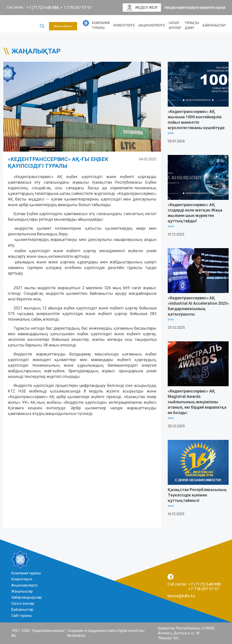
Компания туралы (101, 25)
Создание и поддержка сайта (92, 631)
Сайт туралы (22, 616)
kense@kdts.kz (181, 596)
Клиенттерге (124, 25)
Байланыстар (214, 25)
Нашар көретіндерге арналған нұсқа (195, 8)
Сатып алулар (175, 25)
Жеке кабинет (63, 26)
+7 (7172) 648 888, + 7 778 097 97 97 (59, 8)
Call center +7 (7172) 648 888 (194, 584)
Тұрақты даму (192, 25)
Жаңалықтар (22, 591)
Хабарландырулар (27, 597)
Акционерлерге (152, 25)
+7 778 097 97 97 (204, 589)
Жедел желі (142, 8)
